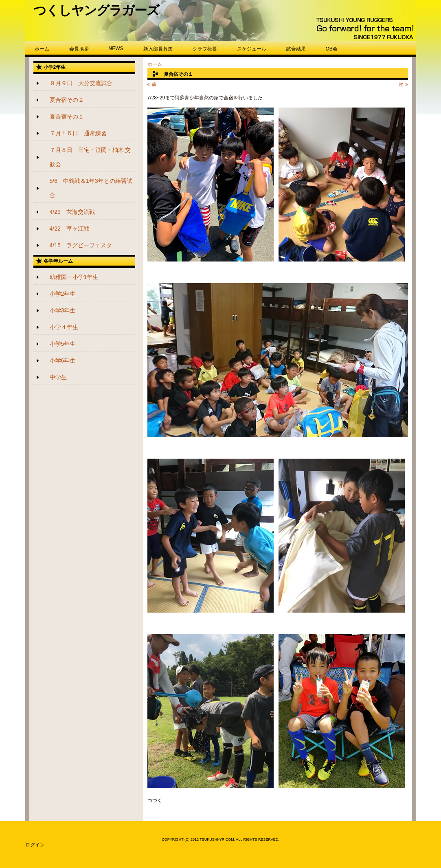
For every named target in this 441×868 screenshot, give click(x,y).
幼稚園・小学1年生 (74, 277)
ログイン (35, 845)
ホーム (42, 49)
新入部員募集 (158, 49)
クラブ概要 (205, 49)
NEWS (116, 48)
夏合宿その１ (67, 116)
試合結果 (296, 49)
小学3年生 (63, 310)
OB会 (332, 49)
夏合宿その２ (67, 100)
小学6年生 (63, 360)
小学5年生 (63, 344)
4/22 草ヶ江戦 (69, 229)
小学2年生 (63, 294)
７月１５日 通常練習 (78, 133)
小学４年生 (64, 327)
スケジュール (252, 49)
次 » (403, 84)
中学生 (58, 377)
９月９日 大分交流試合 (81, 83)
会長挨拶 (79, 49)
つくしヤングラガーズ (96, 10)
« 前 (152, 84)
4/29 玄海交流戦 (72, 212)
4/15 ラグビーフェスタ (81, 245)
